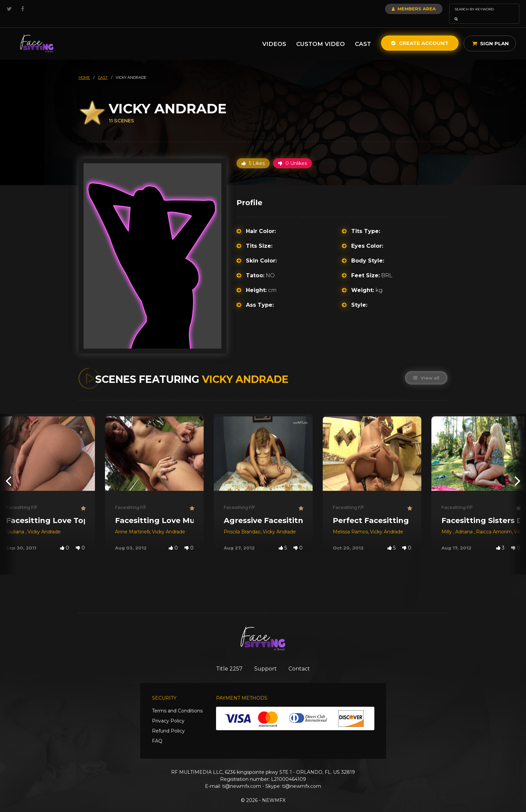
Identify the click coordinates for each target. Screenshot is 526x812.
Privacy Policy (168, 712)
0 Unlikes (293, 154)
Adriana (465, 522)
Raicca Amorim (494, 522)
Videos (274, 35)
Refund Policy (168, 722)
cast (103, 68)
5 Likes (253, 154)
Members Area (396, 9)
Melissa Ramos (350, 522)
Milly (447, 522)
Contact (302, 659)
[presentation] (8, 471)
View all (426, 368)
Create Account (420, 34)
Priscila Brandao (242, 522)
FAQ (157, 732)
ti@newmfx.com (242, 777)
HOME (84, 68)
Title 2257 (226, 659)
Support (266, 659)
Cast (363, 35)
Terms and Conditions (177, 702)
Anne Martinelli (133, 522)
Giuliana (16, 522)
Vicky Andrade (44, 522)
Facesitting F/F (22, 498)
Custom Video (321, 35)
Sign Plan (491, 34)
